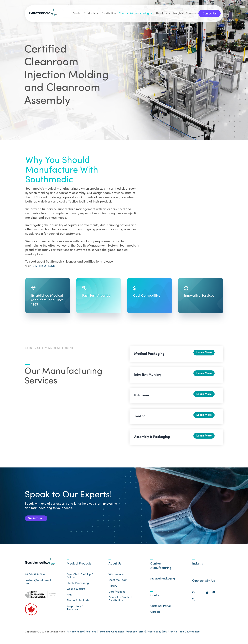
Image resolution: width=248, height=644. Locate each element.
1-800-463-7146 (35, 577)
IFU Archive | (171, 634)
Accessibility (154, 634)
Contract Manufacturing (136, 13)
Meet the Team (118, 582)
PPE (69, 597)
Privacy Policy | (76, 634)
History (113, 588)
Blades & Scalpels (78, 603)
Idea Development (190, 634)
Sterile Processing (78, 586)
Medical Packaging (163, 581)
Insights (178, 13)
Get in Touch (38, 519)
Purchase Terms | (136, 634)
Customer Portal (161, 608)
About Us (163, 13)
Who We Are (116, 577)
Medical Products (86, 13)
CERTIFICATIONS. (44, 266)
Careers (191, 13)
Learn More (202, 354)
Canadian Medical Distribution (120, 601)
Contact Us (210, 14)
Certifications (117, 594)
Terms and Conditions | (112, 634)
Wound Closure (76, 591)
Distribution (109, 13)
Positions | (92, 634)
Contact (156, 598)
